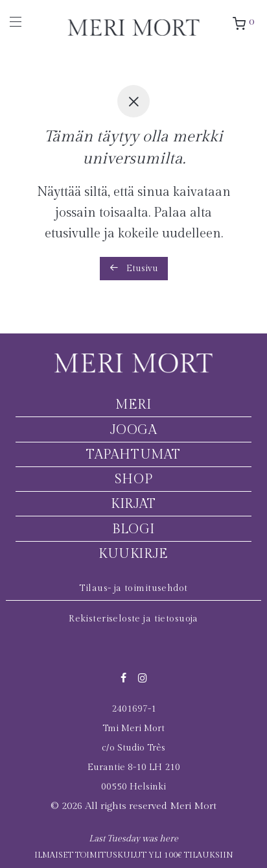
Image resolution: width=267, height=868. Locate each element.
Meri (133, 405)
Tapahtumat (133, 455)
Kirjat (133, 504)
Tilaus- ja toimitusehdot (133, 588)
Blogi (133, 529)
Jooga (134, 430)
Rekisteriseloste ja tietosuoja (133, 619)
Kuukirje (133, 554)
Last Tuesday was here (133, 839)
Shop (133, 479)
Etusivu (134, 268)
